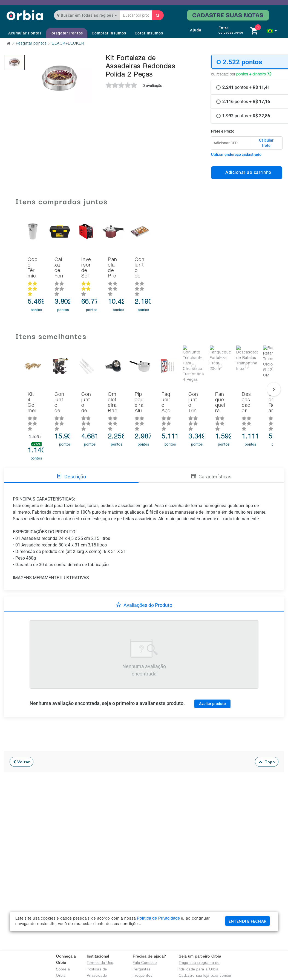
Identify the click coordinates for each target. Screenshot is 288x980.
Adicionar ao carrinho (247, 172)
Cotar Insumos (149, 33)
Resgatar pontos (31, 44)
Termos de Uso (100, 963)
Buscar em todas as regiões (87, 15)
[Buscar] (158, 15)
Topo (267, 736)
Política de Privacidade (158, 919)
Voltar (21, 736)
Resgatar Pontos (67, 33)
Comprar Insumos (109, 33)
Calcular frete (266, 143)
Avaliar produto (212, 678)
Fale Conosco (145, 963)
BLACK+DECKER (68, 44)
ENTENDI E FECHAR (247, 921)
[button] (272, 31)
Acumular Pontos (25, 33)
